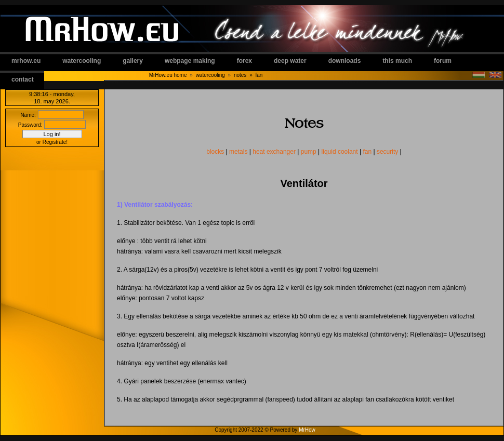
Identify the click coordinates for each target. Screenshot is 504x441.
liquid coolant (340, 152)
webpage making (190, 61)
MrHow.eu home (168, 75)
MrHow (307, 430)
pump (309, 152)
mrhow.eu (26, 61)
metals (238, 152)
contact (23, 79)
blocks (215, 152)
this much (397, 61)
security (387, 152)
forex (244, 61)
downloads (345, 61)
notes (245, 75)
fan (259, 75)
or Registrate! (52, 142)
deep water (290, 61)
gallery (133, 61)
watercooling (82, 61)
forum (443, 61)
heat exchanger (274, 152)
